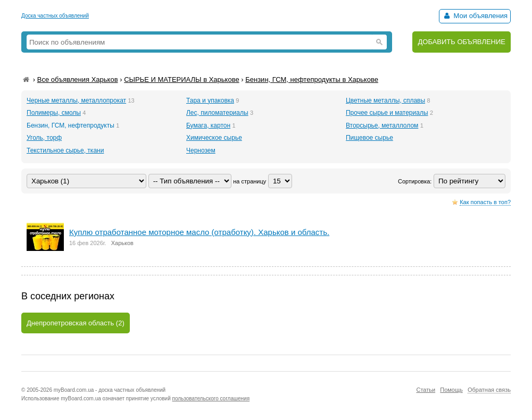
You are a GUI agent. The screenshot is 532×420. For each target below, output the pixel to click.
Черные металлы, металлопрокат (76, 100)
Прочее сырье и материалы (387, 113)
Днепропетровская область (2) (76, 323)
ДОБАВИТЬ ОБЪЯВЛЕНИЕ (462, 42)
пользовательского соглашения (211, 398)
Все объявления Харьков (78, 79)
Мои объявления (475, 16)
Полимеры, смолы (54, 113)
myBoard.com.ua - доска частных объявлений (110, 390)
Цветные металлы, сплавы (385, 100)
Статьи (426, 390)
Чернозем (201, 150)
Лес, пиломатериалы (217, 113)
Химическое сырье (214, 138)
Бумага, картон (208, 125)
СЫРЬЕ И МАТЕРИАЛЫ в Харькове (182, 79)
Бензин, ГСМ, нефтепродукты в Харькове (312, 79)
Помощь (451, 390)
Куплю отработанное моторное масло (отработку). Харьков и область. (199, 232)
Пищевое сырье (369, 138)
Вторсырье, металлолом (382, 125)
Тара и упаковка (210, 100)
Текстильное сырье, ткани (65, 150)
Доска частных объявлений (55, 16)
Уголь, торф (44, 138)
